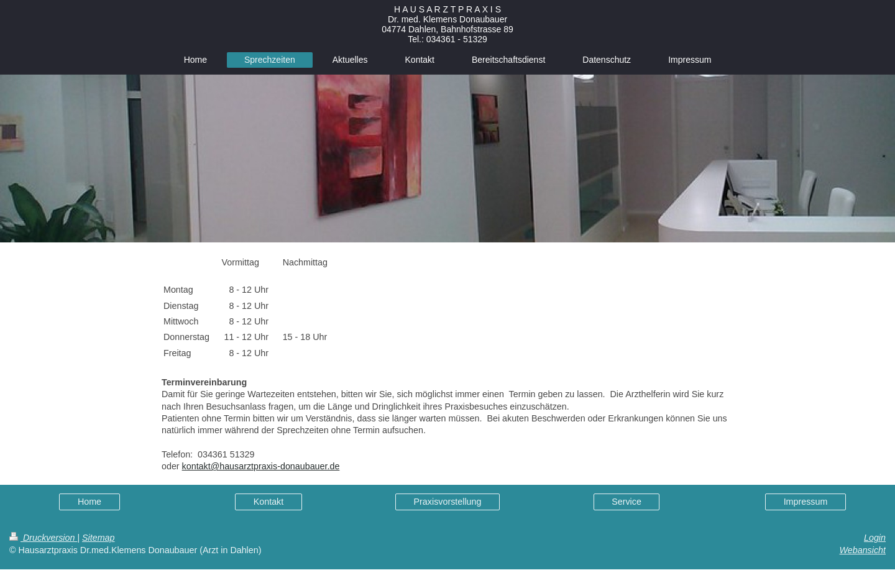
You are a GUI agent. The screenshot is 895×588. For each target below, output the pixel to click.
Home (89, 502)
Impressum (806, 502)
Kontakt (268, 502)
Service (626, 502)
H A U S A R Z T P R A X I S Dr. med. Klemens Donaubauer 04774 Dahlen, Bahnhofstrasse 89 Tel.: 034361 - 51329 (447, 24)
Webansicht (863, 550)
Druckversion (43, 538)
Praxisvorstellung (448, 502)
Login (875, 538)
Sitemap (98, 538)
